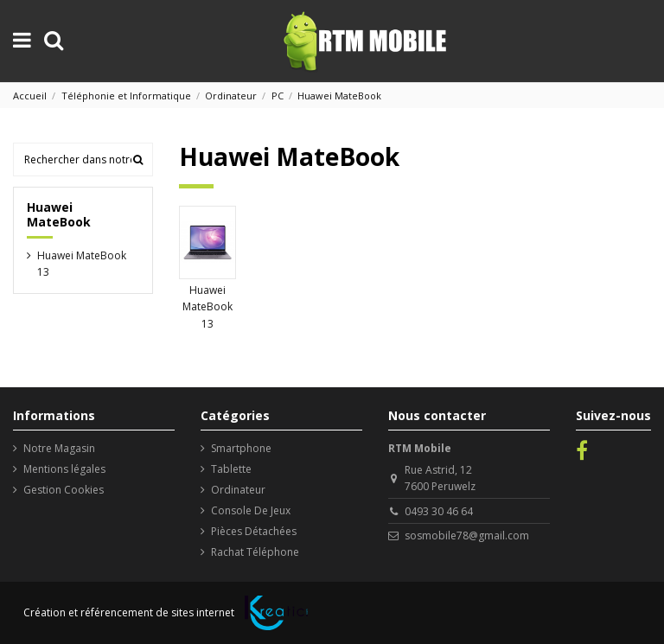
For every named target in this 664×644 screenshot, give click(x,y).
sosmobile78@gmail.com (467, 536)
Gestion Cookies (64, 490)
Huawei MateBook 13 (207, 306)
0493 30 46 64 (439, 511)
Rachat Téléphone (255, 552)
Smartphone (241, 448)
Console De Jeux (251, 510)
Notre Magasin (59, 448)
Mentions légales (64, 469)
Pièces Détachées (254, 531)
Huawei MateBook (59, 214)
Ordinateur (238, 490)
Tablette (231, 469)
